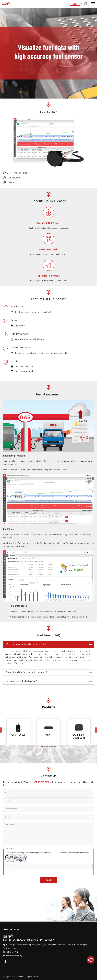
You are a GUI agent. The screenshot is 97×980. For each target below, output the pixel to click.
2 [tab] (45, 747)
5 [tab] (52, 747)
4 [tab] (50, 747)
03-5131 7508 (11, 948)
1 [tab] (42, 747)
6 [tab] (55, 747)
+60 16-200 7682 (41, 782)
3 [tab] (47, 747)
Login (75, 4)
